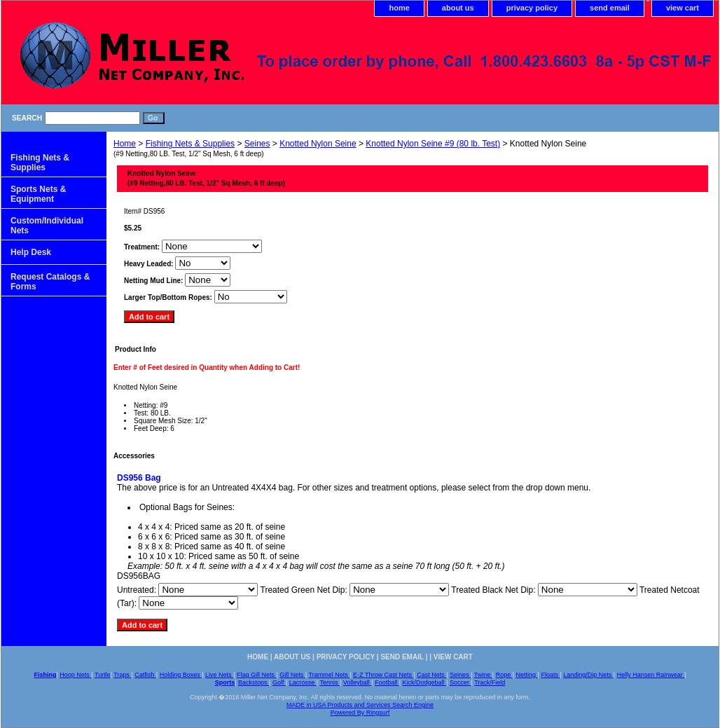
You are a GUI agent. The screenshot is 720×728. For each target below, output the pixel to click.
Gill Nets (292, 675)
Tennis (330, 682)
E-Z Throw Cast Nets (383, 675)
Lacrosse (303, 682)
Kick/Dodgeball (425, 682)
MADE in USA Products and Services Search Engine (360, 705)
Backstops (254, 682)
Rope (504, 675)
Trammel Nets (330, 675)
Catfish (145, 675)
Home (125, 144)
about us (458, 8)
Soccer (461, 682)
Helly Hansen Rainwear (651, 675)
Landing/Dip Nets (588, 675)
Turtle (103, 675)
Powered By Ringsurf (360, 713)
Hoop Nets (75, 675)
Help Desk (31, 252)
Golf (279, 682)
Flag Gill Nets (257, 675)
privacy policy (532, 8)
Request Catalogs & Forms (50, 282)
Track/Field (490, 682)
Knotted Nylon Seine (318, 144)
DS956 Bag (139, 478)
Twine (483, 675)
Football (387, 682)
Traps (122, 675)
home (399, 8)
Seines (257, 144)
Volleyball (358, 682)
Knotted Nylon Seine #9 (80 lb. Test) (433, 144)
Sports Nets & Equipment (38, 194)
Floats (550, 675)
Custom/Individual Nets (47, 226)
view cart (683, 8)
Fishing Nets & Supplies (190, 144)
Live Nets (219, 675)
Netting (527, 675)
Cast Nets (431, 675)
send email (610, 8)
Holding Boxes (181, 675)
